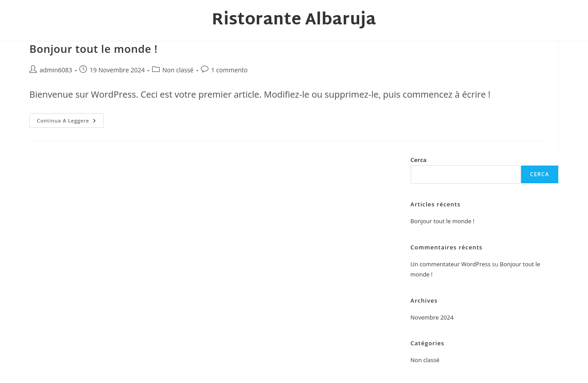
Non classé (178, 70)
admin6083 (56, 70)
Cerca (419, 160)
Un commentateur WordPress (451, 264)
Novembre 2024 (432, 317)
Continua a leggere (70, 122)
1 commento (229, 70)
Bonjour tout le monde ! (93, 49)
